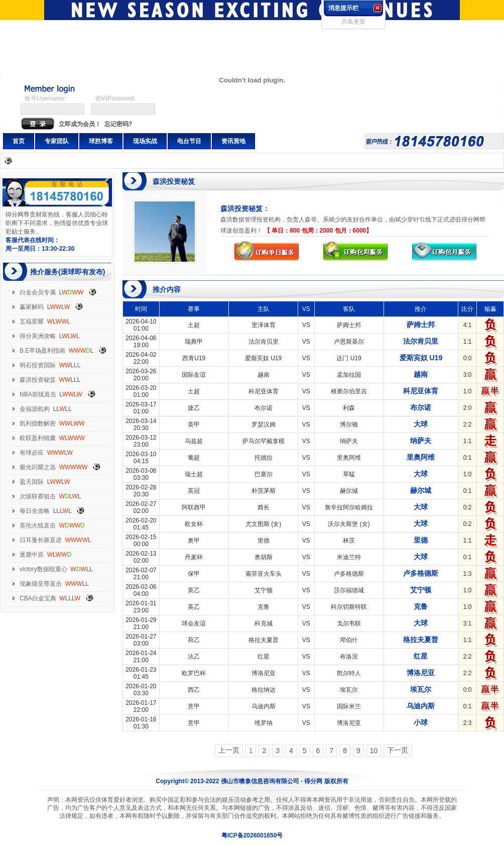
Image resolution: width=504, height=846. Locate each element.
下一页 (398, 750)
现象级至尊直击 (41, 584)
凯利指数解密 (38, 424)
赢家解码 (32, 307)
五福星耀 (32, 322)
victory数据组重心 (43, 569)
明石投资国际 (38, 365)
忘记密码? (118, 124)
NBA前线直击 (38, 394)
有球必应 (32, 453)
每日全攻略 (35, 511)
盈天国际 (32, 482)
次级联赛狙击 (38, 496)
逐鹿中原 (32, 555)
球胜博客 (101, 141)
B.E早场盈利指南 (42, 351)
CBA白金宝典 (38, 598)
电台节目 (189, 141)
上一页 (229, 750)
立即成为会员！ (80, 124)
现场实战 (145, 141)
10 (374, 751)
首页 (19, 141)
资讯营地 (233, 141)
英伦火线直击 (38, 525)
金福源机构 (35, 409)
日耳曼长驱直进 (41, 540)
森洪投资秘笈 (38, 380)
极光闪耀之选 (38, 467)
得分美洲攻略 (38, 336)
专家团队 (57, 141)
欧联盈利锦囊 (38, 438)
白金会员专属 (38, 292)
